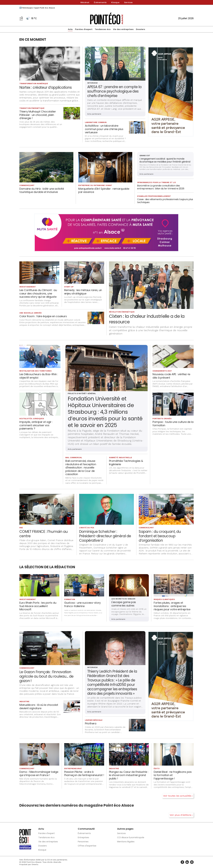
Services (128, 2)
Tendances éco (103, 29)
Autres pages (125, 829)
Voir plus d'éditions (181, 815)
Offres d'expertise (87, 846)
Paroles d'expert (84, 29)
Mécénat (85, 2)
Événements (100, 2)
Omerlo (35, 864)
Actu (70, 29)
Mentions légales (126, 842)
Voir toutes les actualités (177, 796)
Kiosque (115, 2)
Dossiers (141, 29)
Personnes (83, 842)
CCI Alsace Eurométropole (131, 837)
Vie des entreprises (123, 29)
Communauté (86, 829)
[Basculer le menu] (21, 18)
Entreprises (83, 837)
